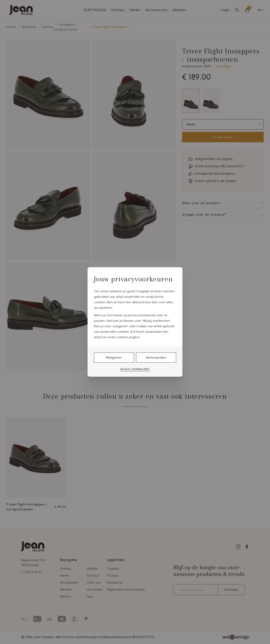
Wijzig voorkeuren (135, 369)
